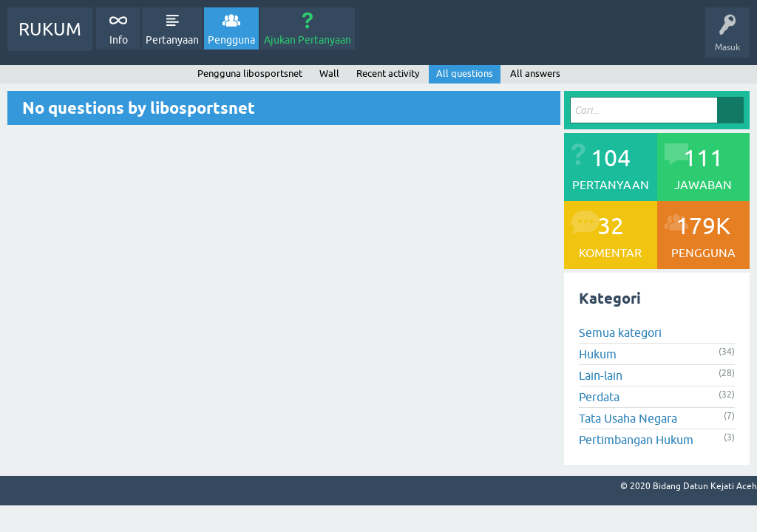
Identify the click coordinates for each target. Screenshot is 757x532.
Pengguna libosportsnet (250, 74)
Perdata (599, 397)
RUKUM (50, 29)
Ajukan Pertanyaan (308, 40)
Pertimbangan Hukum (636, 440)
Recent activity (388, 74)
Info (119, 40)
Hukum (598, 354)
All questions (465, 74)
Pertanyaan (172, 40)
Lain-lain (601, 375)
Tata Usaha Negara (628, 418)
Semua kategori (620, 332)
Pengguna (231, 40)
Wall (329, 74)
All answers (535, 74)
